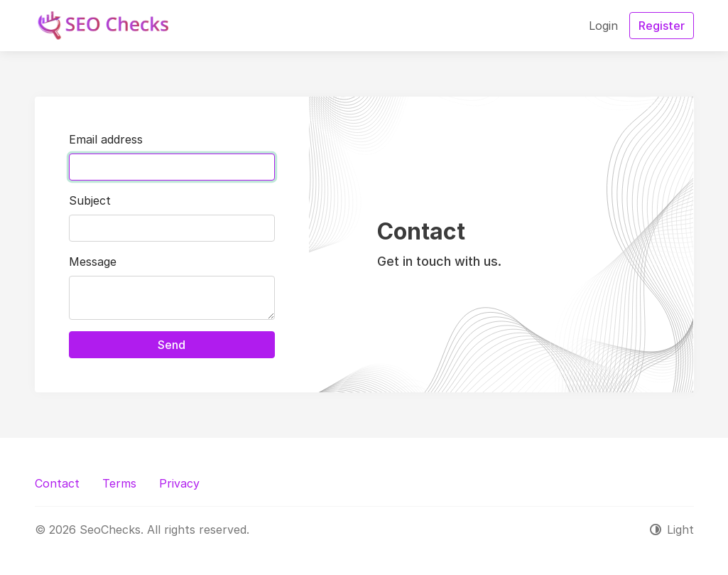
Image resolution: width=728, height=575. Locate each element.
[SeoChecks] (102, 26)
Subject (90, 200)
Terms (119, 483)
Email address (106, 139)
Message (93, 262)
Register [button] (662, 26)
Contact (57, 483)
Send (172, 345)
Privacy (179, 483)
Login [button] (603, 26)
